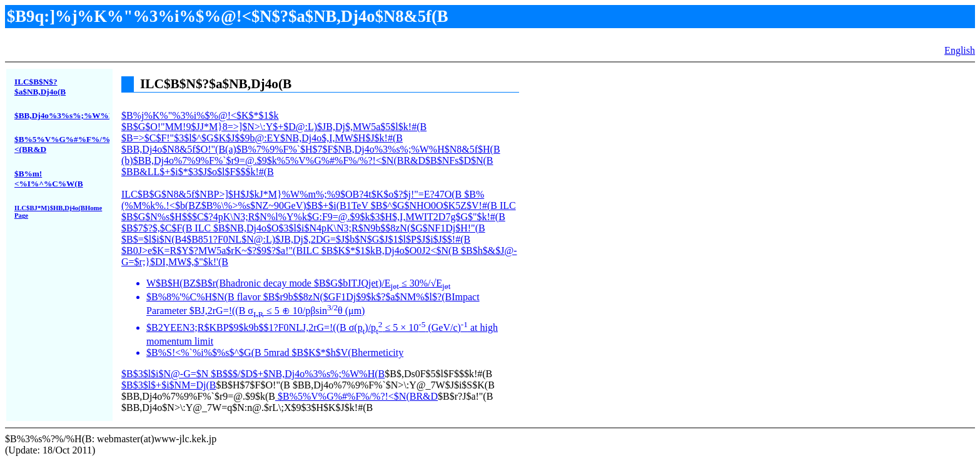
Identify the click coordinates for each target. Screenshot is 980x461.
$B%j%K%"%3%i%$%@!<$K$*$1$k (320, 245)
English (960, 50)
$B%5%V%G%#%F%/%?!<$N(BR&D (356, 396)
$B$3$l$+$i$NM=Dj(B (169, 385)
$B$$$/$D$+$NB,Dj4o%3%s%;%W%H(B (296, 374)
